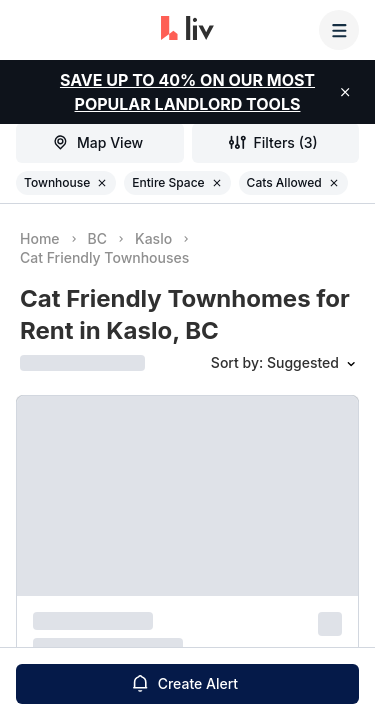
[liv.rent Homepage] (187, 30)
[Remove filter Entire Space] (217, 183)
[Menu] (339, 30)
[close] (345, 92)
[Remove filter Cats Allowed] (334, 183)
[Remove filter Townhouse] (102, 183)
